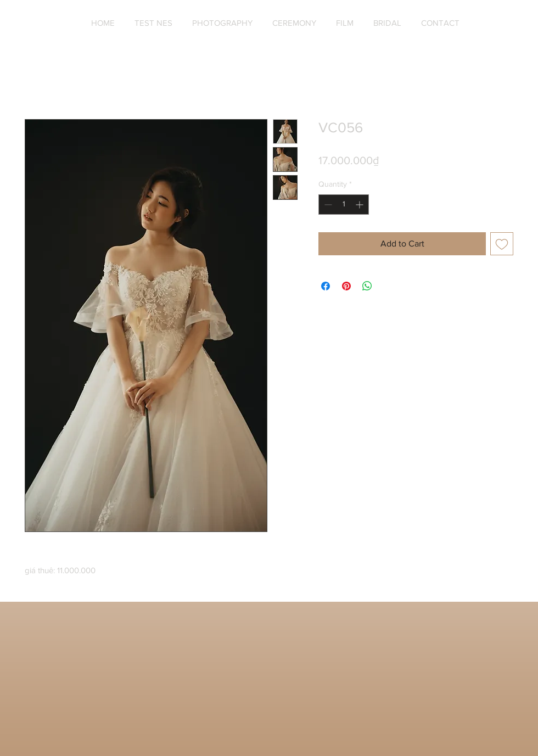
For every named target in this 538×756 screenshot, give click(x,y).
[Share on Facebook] (326, 286)
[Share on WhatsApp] (367, 286)
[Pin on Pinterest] (346, 286)
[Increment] (360, 205)
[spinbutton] (344, 205)
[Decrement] (327, 205)
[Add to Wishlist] (502, 244)
